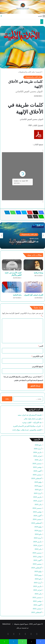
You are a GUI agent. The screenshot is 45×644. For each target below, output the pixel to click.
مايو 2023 (38, 579)
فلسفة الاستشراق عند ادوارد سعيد (30, 415)
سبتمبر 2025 (37, 475)
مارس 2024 (37, 542)
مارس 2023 (37, 586)
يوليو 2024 (38, 527)
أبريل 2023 (38, 583)
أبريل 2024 (38, 538)
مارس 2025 (37, 497)
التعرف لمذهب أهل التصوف (33, 295)
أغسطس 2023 (36, 568)
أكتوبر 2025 (38, 471)
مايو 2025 (38, 490)
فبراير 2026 (37, 456)
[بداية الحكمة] (12, 287)
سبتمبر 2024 (37, 519)
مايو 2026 (38, 445)
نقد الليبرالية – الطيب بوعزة (27, 242)
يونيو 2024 (38, 530)
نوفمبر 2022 (37, 601)
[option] (22, 236)
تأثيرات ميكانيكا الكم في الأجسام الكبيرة (27, 426)
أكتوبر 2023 (38, 560)
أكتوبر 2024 (38, 516)
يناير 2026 (38, 460)
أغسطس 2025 (36, 478)
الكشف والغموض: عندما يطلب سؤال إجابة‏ (27, 430)
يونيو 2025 (38, 486)
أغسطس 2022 (36, 612)
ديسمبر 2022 (37, 597)
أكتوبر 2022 (38, 605)
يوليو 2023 (38, 571)
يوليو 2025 (38, 482)
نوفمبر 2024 (37, 512)
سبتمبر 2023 (37, 564)
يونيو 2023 (38, 575)
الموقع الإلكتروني (37, 367)
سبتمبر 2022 (37, 609)
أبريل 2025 (38, 493)
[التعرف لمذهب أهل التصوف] (33, 287)
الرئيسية (39, 72)
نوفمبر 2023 (37, 556)
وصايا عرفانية (38, 273)
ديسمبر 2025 (37, 463)
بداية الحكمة (17, 295)
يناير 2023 (38, 594)
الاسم (41, 346)
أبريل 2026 (38, 449)
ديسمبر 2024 (37, 508)
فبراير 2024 (37, 545)
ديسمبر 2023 (37, 553)
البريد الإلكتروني (37, 356)
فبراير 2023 (37, 590)
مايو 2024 (38, 534)
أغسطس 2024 (36, 523)
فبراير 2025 (37, 501)
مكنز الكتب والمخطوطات (26, 72)
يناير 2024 (38, 549)
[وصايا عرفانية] (33, 265)
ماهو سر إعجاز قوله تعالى (33, 419)
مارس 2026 (37, 452)
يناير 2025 (38, 504)
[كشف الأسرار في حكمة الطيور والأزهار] (12, 265)
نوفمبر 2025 (37, 467)
